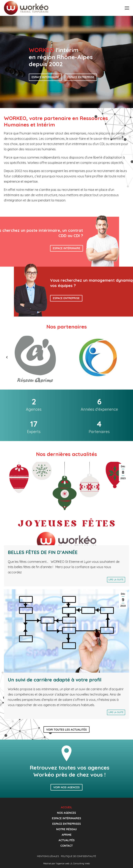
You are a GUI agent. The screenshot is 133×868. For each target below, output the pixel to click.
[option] (35, 359)
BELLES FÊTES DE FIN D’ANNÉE (43, 552)
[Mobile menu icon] (127, 8)
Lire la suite (116, 580)
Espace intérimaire (45, 77)
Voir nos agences (66, 787)
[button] (3, 357)
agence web (63, 863)
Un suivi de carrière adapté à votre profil (55, 680)
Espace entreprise (81, 77)
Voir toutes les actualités (66, 730)
